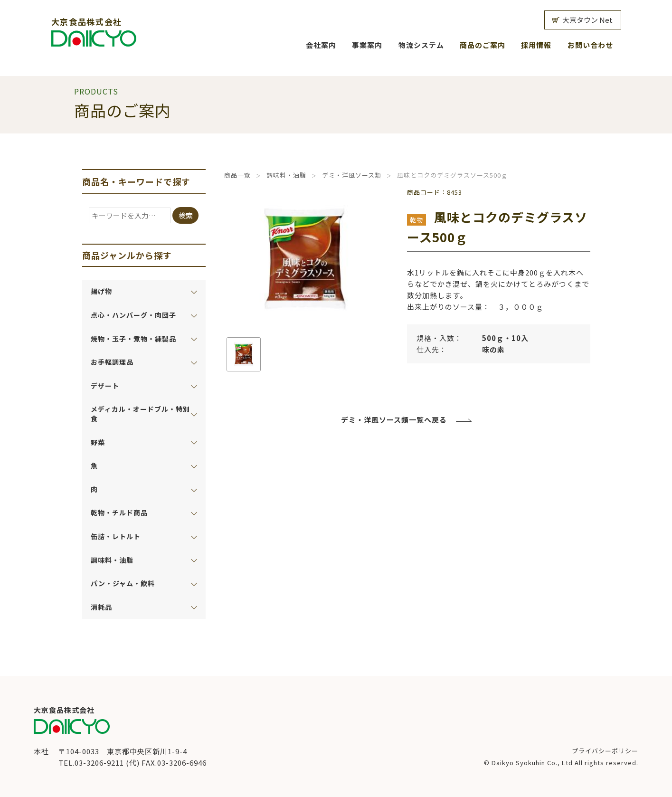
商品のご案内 (483, 45)
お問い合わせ (590, 45)
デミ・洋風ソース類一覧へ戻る (394, 420)
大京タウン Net (587, 20)
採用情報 (536, 45)
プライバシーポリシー (605, 751)
